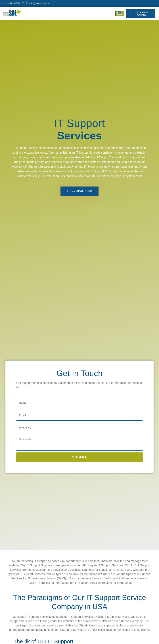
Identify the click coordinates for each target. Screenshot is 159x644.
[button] (141, 14)
